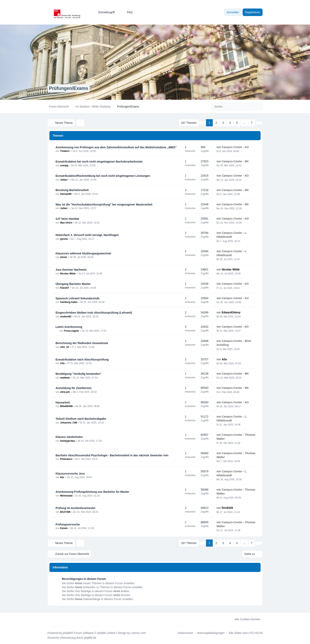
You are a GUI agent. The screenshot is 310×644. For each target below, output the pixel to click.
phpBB (67, 633)
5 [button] (237, 123)
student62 (66, 316)
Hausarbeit (63, 402)
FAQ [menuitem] (127, 12)
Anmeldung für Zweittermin (74, 388)
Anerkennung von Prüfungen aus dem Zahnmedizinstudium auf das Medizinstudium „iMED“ (116, 147)
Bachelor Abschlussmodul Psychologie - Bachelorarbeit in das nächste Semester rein (112, 455)
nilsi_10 (64, 347)
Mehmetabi (66, 496)
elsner (64, 257)
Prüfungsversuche (68, 524)
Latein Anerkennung (69, 327)
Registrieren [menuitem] (253, 12)
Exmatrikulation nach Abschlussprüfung (82, 359)
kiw (62, 477)
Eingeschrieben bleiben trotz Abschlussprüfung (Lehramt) (94, 312)
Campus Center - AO (235, 147)
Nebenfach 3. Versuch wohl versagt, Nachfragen (87, 235)
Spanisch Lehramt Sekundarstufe (78, 298)
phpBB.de (90, 637)
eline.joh (65, 392)
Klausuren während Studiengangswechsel (83, 253)
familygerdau (68, 441)
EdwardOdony (231, 312)
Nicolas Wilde (68, 273)
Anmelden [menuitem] (233, 12)
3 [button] (223, 123)
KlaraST (65, 288)
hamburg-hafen (69, 302)
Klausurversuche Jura (70, 473)
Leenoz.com (138, 633)
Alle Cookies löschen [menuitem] (245, 619)
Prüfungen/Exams (69, 88)
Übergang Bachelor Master (73, 284)
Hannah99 (66, 194)
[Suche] (251, 107)
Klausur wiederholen (69, 437)
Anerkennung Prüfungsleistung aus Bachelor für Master (92, 492)
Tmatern (65, 151)
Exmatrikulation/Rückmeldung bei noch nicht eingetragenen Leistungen (103, 176)
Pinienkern (66, 459)
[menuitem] (105, 12)
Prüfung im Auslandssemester (76, 508)
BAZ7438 (65, 512)
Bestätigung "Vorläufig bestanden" (78, 374)
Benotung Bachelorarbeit (72, 190)
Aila (62, 363)
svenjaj (64, 165)
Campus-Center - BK (235, 161)
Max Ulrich (66, 223)
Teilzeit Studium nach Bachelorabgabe (81, 419)
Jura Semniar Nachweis (71, 269)
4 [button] (230, 123)
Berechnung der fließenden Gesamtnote (82, 343)
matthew (65, 378)
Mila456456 (66, 406)
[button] (259, 123)
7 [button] (252, 123)
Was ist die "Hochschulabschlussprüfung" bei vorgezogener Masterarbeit (104, 204)
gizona (64, 239)
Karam (64, 528)
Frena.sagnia (71, 331)
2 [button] (216, 123)
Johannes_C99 (69, 422)
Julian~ (64, 180)
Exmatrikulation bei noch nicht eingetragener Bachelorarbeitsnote (99, 161)
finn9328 (227, 508)
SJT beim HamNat (67, 219)
